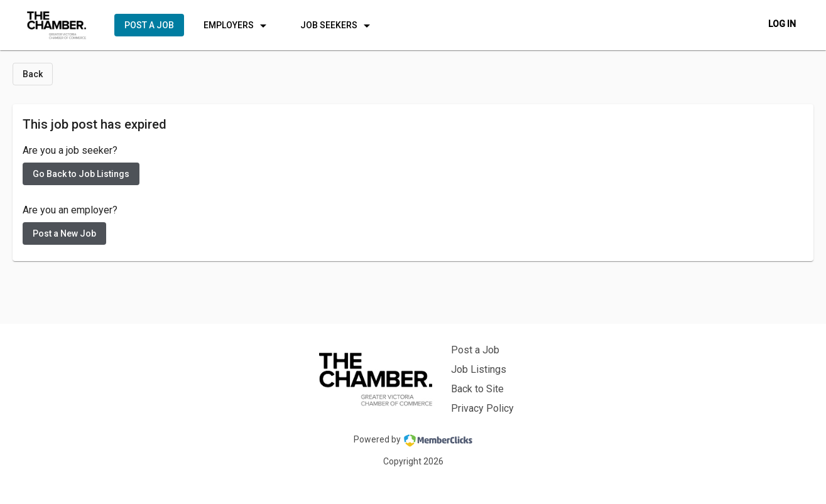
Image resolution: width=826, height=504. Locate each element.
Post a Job (475, 350)
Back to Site (477, 389)
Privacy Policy (482, 408)
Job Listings (479, 369)
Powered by (413, 441)
